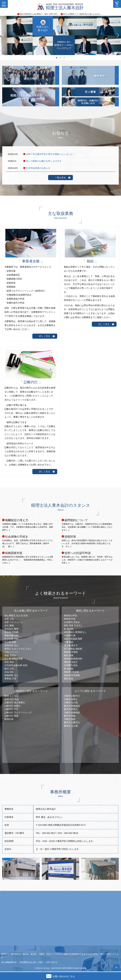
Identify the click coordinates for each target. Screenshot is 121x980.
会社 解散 (9, 626)
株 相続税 (69, 669)
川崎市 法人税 (71, 703)
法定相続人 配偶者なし (75, 632)
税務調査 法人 (11, 675)
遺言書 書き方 (71, 645)
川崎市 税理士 (71, 699)
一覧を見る (60, 178)
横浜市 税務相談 (72, 706)
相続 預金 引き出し (73, 626)
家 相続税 (69, 629)
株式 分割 (9, 669)
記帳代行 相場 (11, 716)
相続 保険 (69, 655)
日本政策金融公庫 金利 (16, 665)
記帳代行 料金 (11, 709)
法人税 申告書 (11, 632)
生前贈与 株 (70, 636)
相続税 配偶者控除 (73, 659)
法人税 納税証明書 (14, 659)
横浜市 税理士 (71, 709)
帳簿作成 (9, 719)
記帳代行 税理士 (13, 706)
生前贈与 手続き (72, 622)
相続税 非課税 (71, 652)
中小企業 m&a (11, 639)
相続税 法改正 (71, 662)
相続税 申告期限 (72, 675)
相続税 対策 (70, 619)
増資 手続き (10, 655)
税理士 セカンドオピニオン (18, 649)
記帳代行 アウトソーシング (18, 713)
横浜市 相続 (70, 716)
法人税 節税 (10, 642)
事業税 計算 (10, 679)
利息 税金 (9, 662)
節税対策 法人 (11, 645)
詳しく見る (45, 336)
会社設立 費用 (11, 629)
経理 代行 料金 (12, 699)
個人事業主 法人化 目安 (16, 616)
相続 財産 (69, 679)
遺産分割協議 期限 (73, 639)
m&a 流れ (9, 672)
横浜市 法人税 (71, 726)
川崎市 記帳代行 (72, 696)
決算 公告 (9, 619)
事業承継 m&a (11, 636)
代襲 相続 (69, 642)
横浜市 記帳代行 (72, 722)
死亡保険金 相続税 (73, 649)
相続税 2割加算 (71, 672)
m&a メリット (11, 652)
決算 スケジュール (14, 622)
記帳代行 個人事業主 (15, 703)
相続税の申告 (71, 616)
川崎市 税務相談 (72, 713)
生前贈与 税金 (71, 665)
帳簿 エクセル (11, 696)
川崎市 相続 (70, 719)
